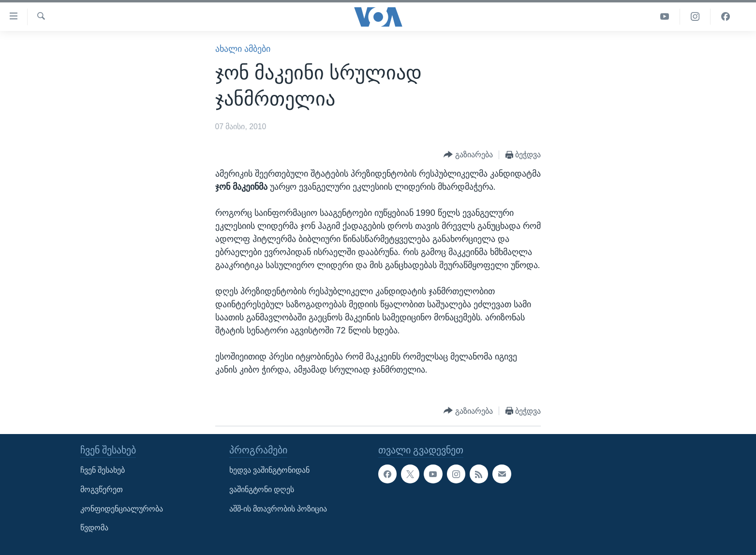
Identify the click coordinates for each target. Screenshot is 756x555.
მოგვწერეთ (102, 489)
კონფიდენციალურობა (122, 509)
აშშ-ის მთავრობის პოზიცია (278, 509)
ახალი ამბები (243, 49)
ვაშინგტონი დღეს (262, 489)
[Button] (468, 155)
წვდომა (94, 528)
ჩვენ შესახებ (103, 471)
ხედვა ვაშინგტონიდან (269, 471)
